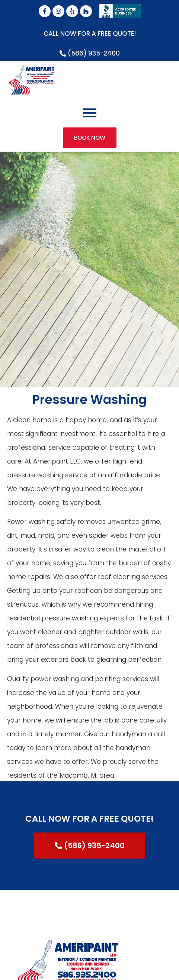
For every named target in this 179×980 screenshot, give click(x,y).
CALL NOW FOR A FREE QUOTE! (90, 34)
